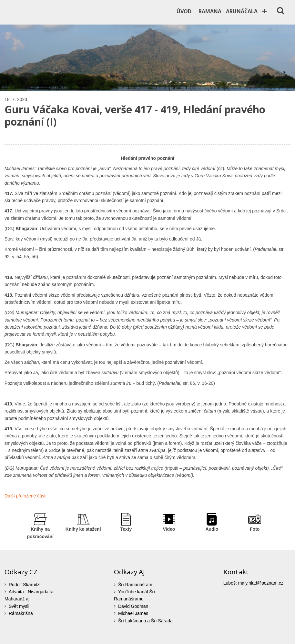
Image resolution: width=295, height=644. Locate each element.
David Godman (133, 606)
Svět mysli (19, 606)
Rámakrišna (21, 613)
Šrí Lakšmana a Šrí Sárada (145, 621)
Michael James (133, 613)
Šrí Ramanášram (135, 585)
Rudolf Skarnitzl (25, 585)
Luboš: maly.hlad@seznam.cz (253, 583)
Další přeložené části (25, 496)
